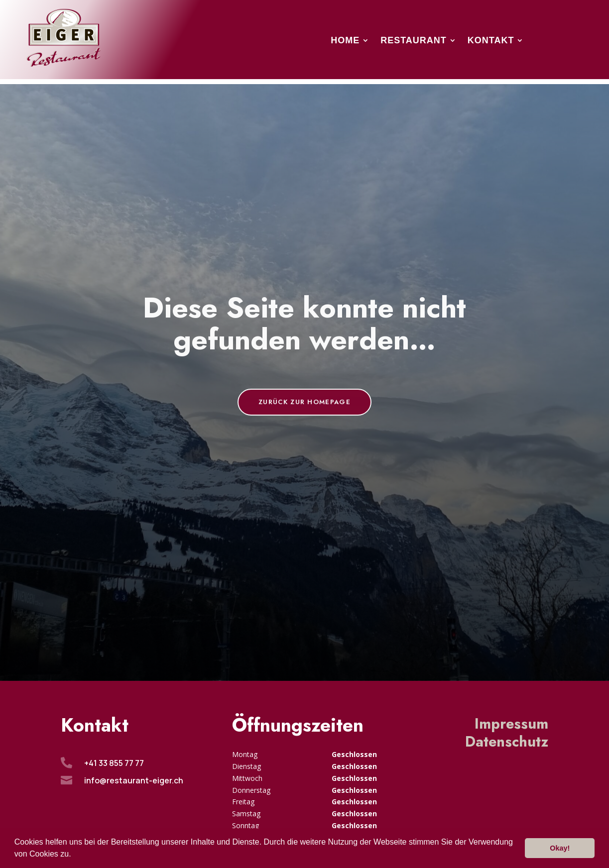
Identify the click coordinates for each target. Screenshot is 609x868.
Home (345, 41)
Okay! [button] (560, 848)
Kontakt (491, 41)
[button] (75, 855)
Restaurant (414, 41)
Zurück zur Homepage (304, 402)
